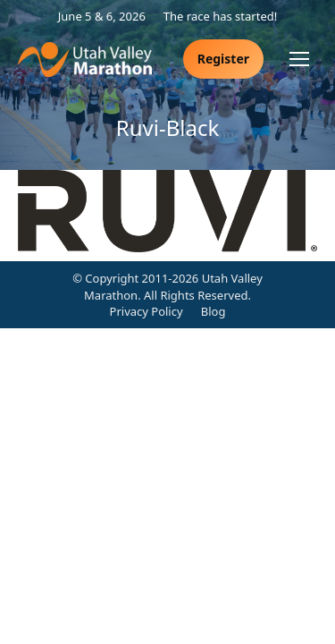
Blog (214, 311)
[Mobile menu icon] (299, 59)
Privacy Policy (147, 311)
